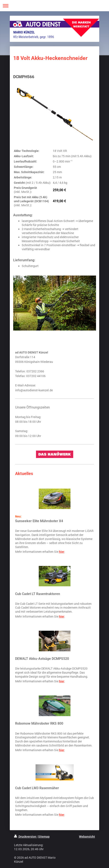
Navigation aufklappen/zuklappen (54, 6)
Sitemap (44, 837)
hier (62, 552)
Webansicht (87, 837)
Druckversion (25, 837)
